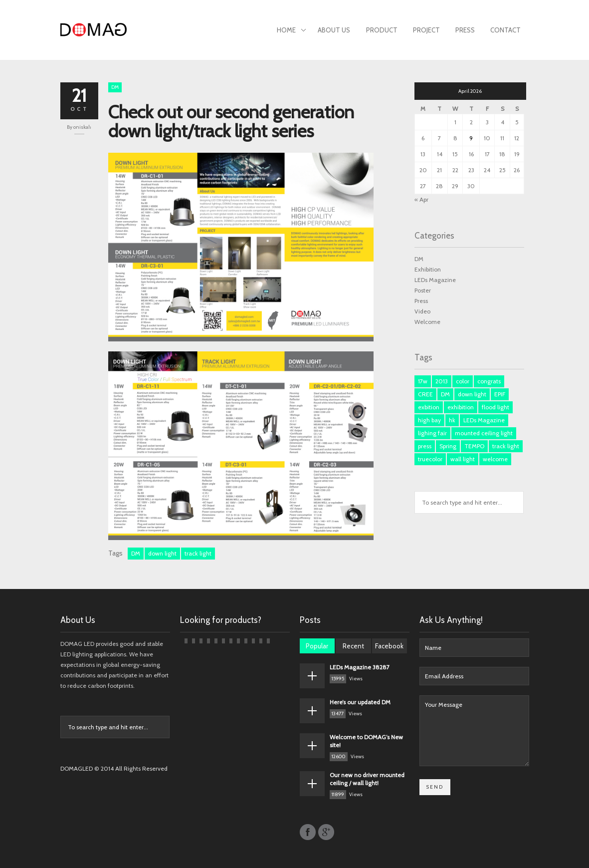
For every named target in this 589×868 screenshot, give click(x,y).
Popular (317, 646)
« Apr (421, 199)
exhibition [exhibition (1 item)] (461, 407)
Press (465, 30)
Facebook (389, 646)
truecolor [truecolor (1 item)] (430, 459)
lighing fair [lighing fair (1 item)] (432, 433)
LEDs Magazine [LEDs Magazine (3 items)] (484, 420)
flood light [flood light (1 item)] (495, 407)
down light (162, 553)
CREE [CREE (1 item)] (425, 394)
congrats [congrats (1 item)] (489, 381)
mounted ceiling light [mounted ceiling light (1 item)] (484, 433)
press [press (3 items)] (425, 446)
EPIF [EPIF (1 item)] (500, 394)
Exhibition (428, 269)
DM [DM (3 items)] (445, 394)
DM (115, 87)
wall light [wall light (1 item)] (463, 459)
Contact (505, 30)
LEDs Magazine (435, 280)
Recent (353, 646)
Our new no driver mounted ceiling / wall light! (367, 779)
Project (426, 30)
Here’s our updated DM (360, 702)
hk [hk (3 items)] (452, 420)
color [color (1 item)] (463, 381)
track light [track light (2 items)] (506, 446)
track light (198, 553)
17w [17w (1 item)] (423, 381)
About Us (334, 30)
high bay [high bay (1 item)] (429, 420)
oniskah (82, 127)
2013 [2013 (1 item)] (442, 381)
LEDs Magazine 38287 (360, 667)
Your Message (474, 731)
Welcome (427, 322)
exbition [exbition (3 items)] (429, 407)
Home (291, 31)
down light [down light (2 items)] (472, 394)
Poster (423, 290)
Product (382, 30)
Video (422, 311)
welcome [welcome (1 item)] (495, 459)
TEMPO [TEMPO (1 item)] (474, 446)
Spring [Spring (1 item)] (448, 446)
